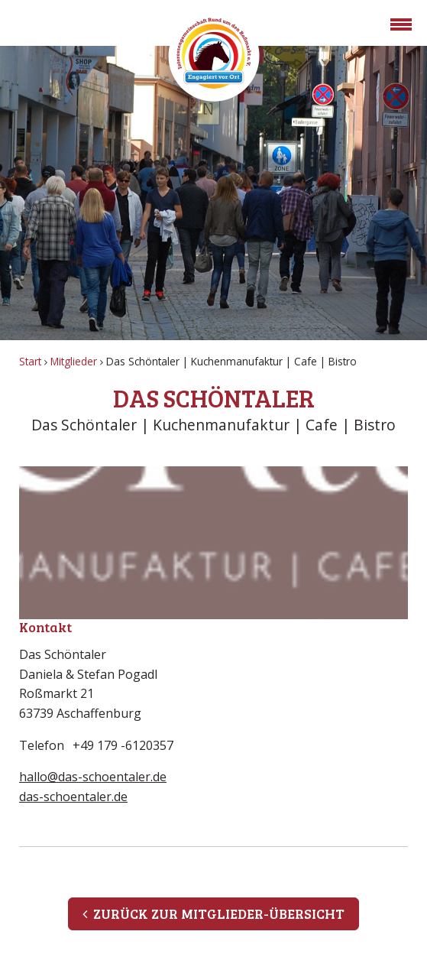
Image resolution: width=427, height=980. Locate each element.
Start (30, 361)
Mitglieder (74, 361)
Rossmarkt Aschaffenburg (214, 56)
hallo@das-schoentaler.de (93, 777)
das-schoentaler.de (73, 797)
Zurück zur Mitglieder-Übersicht (213, 913)
